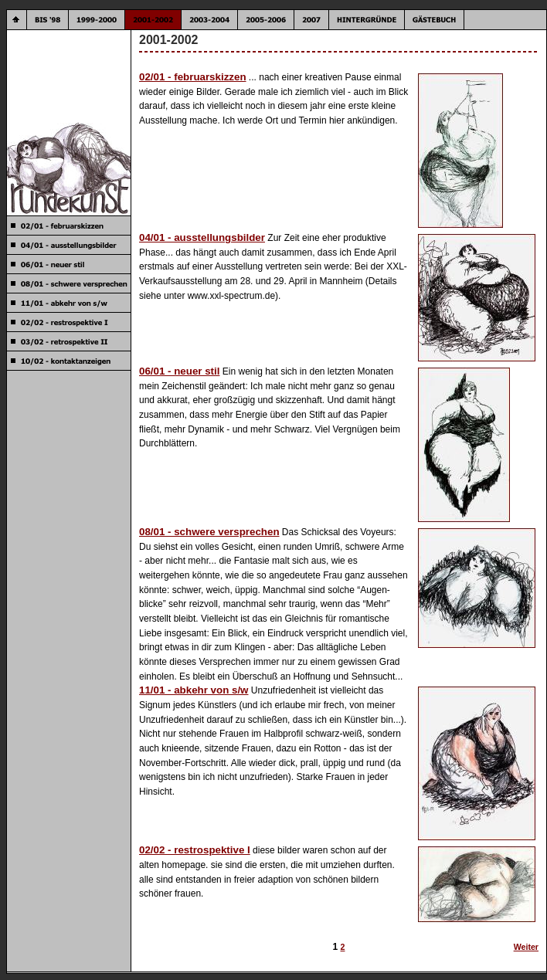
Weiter (526, 947)
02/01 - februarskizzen (193, 77)
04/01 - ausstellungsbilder (202, 237)
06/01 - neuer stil (179, 371)
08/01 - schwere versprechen (209, 532)
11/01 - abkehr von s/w (194, 690)
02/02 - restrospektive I (195, 850)
